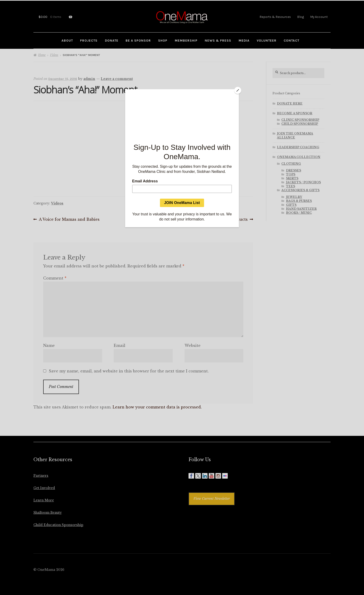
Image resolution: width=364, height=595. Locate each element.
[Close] (238, 90)
